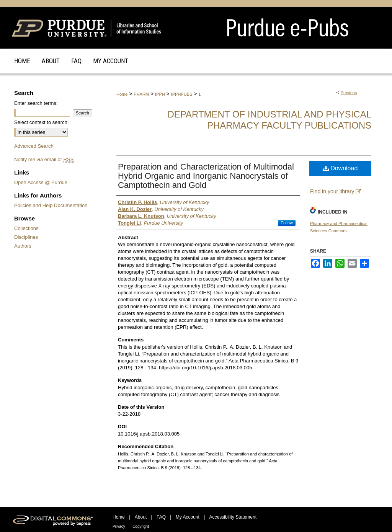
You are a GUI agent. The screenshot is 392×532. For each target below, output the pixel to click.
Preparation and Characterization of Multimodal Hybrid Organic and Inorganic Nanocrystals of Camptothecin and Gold (206, 176)
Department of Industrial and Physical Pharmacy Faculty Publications (269, 120)
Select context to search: (41, 122)
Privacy (119, 526)
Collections (26, 228)
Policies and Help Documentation (51, 205)
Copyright (141, 526)
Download (341, 168)
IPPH (160, 94)
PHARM (141, 94)
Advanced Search (34, 146)
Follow (287, 223)
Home (122, 94)
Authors (23, 246)
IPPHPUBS (182, 94)
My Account (188, 517)
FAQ (161, 517)
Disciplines (26, 237)
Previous (349, 93)
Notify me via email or (44, 159)
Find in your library (336, 191)
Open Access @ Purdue (41, 182)
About (141, 517)
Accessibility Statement (233, 517)
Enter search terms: (36, 103)
